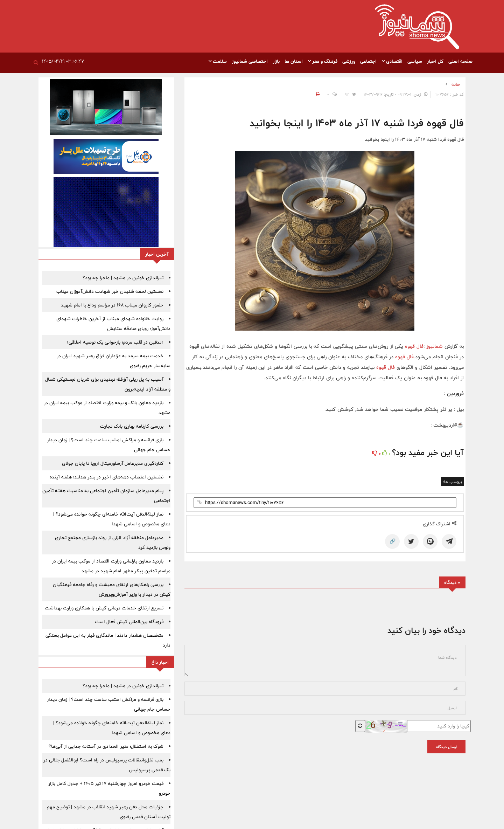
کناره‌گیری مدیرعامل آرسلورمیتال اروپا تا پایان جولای (113, 463)
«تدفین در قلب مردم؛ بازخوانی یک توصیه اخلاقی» (115, 342)
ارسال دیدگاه (446, 747)
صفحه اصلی (460, 61)
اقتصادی (392, 61)
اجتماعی (368, 61)
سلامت (218, 61)
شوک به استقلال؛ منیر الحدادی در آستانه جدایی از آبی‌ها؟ (106, 746)
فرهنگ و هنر (323, 61)
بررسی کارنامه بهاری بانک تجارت (132, 426)
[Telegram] (449, 541)
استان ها (294, 61)
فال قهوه (414, 346)
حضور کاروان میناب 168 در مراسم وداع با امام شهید (112, 305)
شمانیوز (435, 346)
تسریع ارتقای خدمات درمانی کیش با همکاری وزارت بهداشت (104, 608)
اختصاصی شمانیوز (250, 61)
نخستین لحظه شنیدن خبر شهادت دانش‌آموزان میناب (110, 291)
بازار (276, 61)
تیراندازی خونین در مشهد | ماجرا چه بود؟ (123, 278)
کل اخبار (435, 61)
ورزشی (349, 61)
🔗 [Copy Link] (393, 541)
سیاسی (415, 61)
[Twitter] (411, 541)
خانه (456, 84)
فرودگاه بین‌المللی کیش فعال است (129, 622)
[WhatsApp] (430, 541)
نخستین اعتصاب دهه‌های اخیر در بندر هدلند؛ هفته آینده (107, 477)
